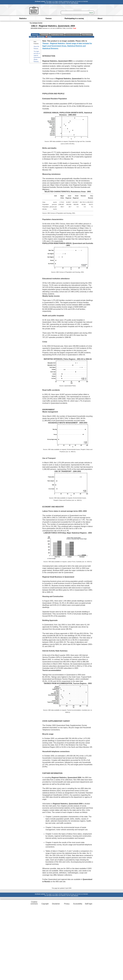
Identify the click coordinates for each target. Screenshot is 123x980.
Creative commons (34, 903)
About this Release (36, 47)
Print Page (40, 37)
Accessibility (78, 904)
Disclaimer (56, 904)
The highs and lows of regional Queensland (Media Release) (37, 56)
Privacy (67, 904)
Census (49, 18)
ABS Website (74, 3)
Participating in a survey (74, 18)
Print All (48, 37)
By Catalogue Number (36, 23)
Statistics (23, 18)
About (100, 18)
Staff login (89, 904)
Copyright (45, 904)
